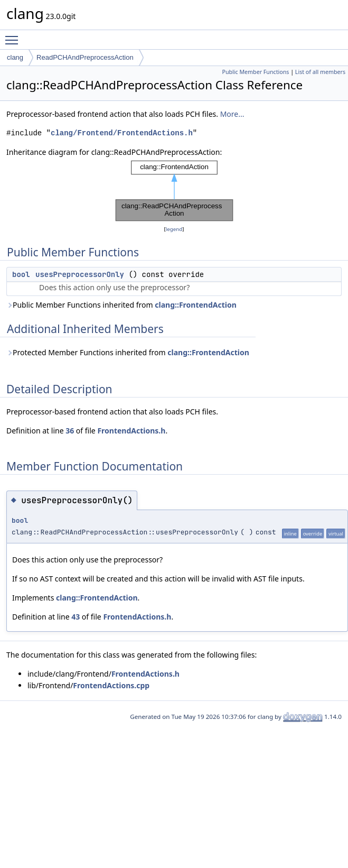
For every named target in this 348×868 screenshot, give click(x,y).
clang (15, 57)
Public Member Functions (255, 72)
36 (70, 431)
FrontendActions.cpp (111, 685)
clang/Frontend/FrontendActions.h (122, 133)
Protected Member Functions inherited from (128, 352)
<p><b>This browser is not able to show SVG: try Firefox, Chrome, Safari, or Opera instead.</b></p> (174, 191)
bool (21, 274)
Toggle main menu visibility (14, 35)
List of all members (320, 72)
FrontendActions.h (131, 431)
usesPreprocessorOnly (80, 274)
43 (76, 617)
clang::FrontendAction (196, 305)
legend (174, 229)
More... (232, 114)
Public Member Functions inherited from (121, 305)
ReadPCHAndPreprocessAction (85, 57)
